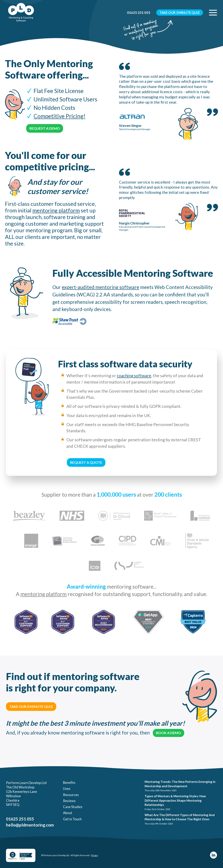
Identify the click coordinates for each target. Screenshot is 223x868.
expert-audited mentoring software (100, 287)
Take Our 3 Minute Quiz (180, 13)
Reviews (69, 801)
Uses (67, 789)
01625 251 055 (139, 13)
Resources (71, 795)
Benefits (69, 783)
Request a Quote (86, 462)
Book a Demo (168, 733)
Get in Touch (72, 819)
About (68, 813)
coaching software (134, 375)
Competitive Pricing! (59, 116)
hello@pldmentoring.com (30, 825)
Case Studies (73, 807)
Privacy (94, 855)
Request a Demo (45, 128)
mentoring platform (56, 210)
